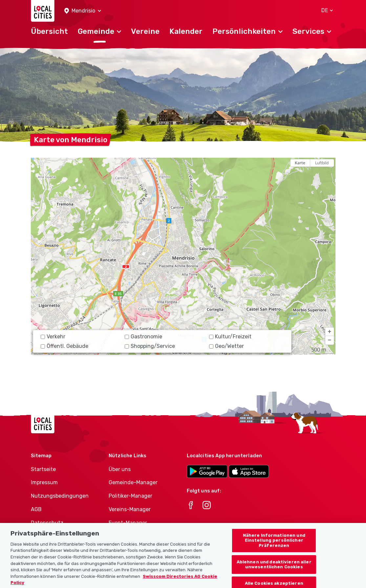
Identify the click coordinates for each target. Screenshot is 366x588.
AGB (36, 509)
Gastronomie (143, 337)
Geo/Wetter (226, 346)
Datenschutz (47, 523)
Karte (300, 163)
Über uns (120, 469)
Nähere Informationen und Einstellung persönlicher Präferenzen (274, 546)
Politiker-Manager (130, 496)
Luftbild (322, 163)
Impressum (44, 482)
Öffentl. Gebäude (65, 346)
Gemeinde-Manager (133, 482)
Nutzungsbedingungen (60, 496)
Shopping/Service (150, 346)
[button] (83, 11)
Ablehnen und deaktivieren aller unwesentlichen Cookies (274, 570)
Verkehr (53, 337)
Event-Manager (128, 523)
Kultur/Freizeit (230, 337)
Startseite (43, 469)
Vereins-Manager (130, 509)
